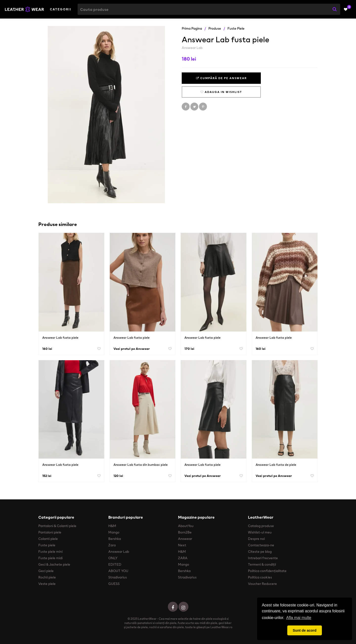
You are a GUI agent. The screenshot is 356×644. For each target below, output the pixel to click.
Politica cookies (260, 577)
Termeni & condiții (262, 564)
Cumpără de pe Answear (221, 78)
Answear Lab (192, 48)
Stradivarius (118, 577)
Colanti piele (48, 539)
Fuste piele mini (50, 552)
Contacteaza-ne (261, 545)
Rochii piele (47, 577)
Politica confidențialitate (267, 571)
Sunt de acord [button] (305, 630)
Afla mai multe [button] (299, 618)
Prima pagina (192, 28)
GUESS (114, 584)
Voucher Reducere (262, 584)
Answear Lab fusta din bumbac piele (141, 465)
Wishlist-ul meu (260, 532)
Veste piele (47, 584)
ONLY (113, 558)
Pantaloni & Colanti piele (57, 526)
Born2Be (185, 532)
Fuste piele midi (50, 558)
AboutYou (186, 526)
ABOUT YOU (118, 571)
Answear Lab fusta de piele (276, 465)
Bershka (115, 539)
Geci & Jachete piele (54, 564)
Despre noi (256, 539)
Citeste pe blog (260, 552)
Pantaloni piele (50, 532)
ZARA (183, 558)
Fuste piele (236, 28)
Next (182, 545)
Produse (215, 28)
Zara (112, 545)
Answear (185, 539)
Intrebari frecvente (263, 558)
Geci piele (46, 571)
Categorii (61, 9)
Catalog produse (261, 526)
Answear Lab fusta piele (60, 338)
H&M (112, 526)
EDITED (115, 564)
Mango (114, 532)
